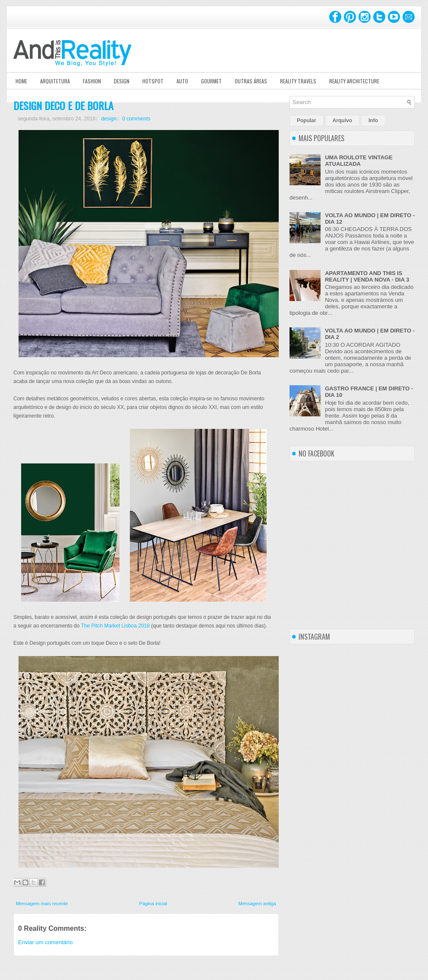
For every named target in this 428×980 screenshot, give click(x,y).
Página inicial (153, 904)
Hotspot (153, 81)
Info (373, 121)
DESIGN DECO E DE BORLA (63, 105)
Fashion (92, 81)
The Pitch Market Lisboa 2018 (115, 626)
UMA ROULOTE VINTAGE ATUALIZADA (359, 161)
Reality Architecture (354, 81)
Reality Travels (298, 81)
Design (122, 81)
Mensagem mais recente (42, 904)
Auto (182, 81)
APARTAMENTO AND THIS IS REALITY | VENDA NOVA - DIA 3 (367, 276)
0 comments (136, 119)
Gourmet (211, 81)
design (109, 119)
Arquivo (342, 121)
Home (21, 81)
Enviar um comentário (45, 942)
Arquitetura (55, 81)
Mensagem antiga (257, 904)
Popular (307, 121)
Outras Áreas (251, 81)
